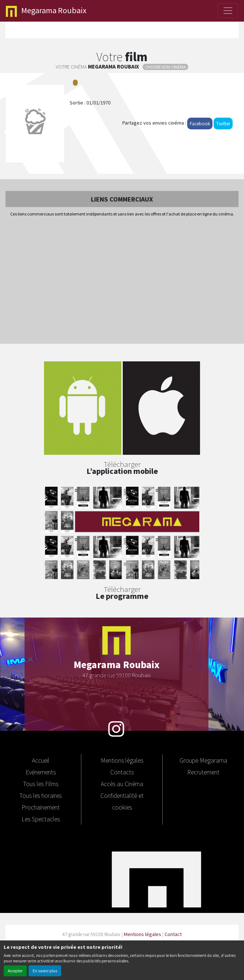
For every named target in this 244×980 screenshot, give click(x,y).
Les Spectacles (41, 819)
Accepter (15, 971)
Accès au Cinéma (122, 784)
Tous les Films (41, 784)
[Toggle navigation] (228, 11)
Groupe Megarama (203, 760)
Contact (173, 934)
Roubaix (46, 11)
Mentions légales (122, 760)
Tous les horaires (40, 795)
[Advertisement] (122, 281)
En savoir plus (45, 971)
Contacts (122, 772)
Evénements (41, 772)
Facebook (200, 123)
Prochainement (41, 807)
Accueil (41, 760)
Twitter (223, 123)
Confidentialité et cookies (122, 801)
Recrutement (203, 772)
